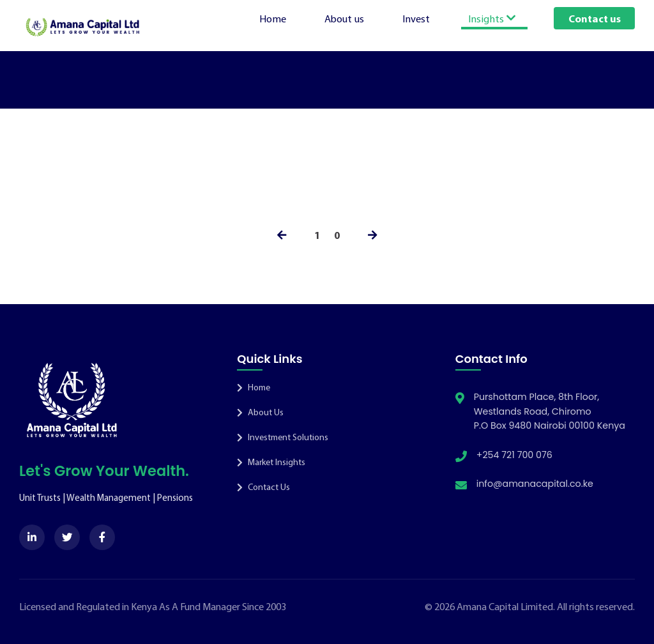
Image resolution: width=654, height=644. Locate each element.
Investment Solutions (283, 437)
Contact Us (263, 487)
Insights (492, 18)
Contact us (595, 18)
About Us (260, 412)
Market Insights (271, 462)
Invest (416, 18)
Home (273, 18)
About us (344, 18)
